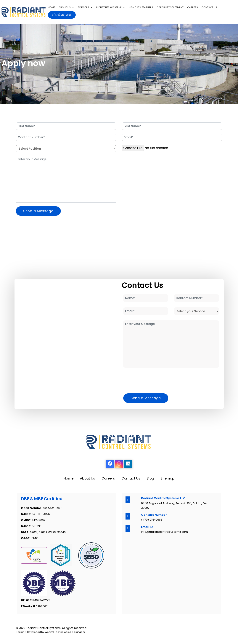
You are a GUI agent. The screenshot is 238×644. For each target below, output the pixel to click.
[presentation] (150, 163)
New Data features (141, 7)
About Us (66, 7)
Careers (193, 7)
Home (52, 7)
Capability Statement (170, 7)
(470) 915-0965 (62, 15)
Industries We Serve (111, 7)
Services (85, 7)
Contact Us (209, 7)
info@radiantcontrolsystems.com (164, 532)
